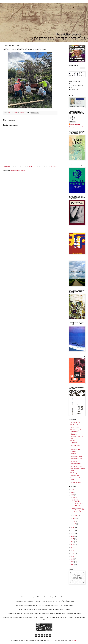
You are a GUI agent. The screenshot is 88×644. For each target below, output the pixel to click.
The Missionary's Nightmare (75, 442)
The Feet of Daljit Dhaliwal (76, 450)
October (75, 497)
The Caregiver (75, 473)
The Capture (74, 461)
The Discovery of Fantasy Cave (76, 431)
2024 (73, 489)
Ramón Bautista (75, 124)
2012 (73, 553)
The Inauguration (76, 464)
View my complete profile (76, 127)
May (74, 521)
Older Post (54, 167)
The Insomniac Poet (76, 459)
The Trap (73, 454)
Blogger (74, 640)
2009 (73, 562)
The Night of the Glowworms (75, 446)
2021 (73, 528)
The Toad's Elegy (76, 425)
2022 (73, 495)
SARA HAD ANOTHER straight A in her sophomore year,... (78, 503)
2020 (73, 530)
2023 (73, 492)
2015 (73, 545)
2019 (73, 533)
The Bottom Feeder (76, 456)
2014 (73, 548)
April (74, 524)
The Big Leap (74, 427)
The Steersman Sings (77, 466)
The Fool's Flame (76, 422)
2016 (73, 542)
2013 (73, 550)
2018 (73, 536)
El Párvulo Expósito (76, 482)
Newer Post (7, 167)
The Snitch (74, 434)
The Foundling (75, 475)
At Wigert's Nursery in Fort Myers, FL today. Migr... (78, 510)
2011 (73, 556)
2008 (73, 565)
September (76, 515)
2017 (73, 539)
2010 (73, 559)
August (75, 518)
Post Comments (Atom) (18, 170)
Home (31, 167)
